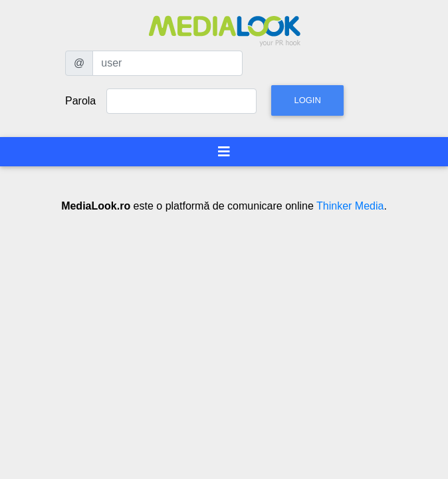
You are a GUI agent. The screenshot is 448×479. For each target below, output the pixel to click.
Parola (80, 101)
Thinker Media (350, 206)
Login (307, 100)
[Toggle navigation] (224, 152)
